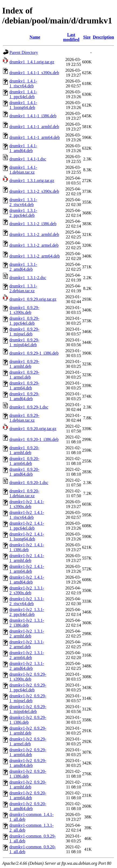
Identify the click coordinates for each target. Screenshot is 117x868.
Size (87, 37)
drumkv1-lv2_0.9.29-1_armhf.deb (28, 731)
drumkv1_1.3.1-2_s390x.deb (34, 191)
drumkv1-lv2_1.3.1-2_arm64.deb (27, 655)
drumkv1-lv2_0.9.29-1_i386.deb (28, 720)
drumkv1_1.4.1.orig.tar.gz (32, 62)
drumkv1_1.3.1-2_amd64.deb (23, 267)
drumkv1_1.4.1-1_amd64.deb (23, 148)
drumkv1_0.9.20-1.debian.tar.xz (24, 493)
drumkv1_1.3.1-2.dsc (28, 278)
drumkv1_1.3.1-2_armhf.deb (34, 234)
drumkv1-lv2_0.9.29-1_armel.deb (28, 741)
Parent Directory (24, 52)
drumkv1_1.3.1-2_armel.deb (34, 245)
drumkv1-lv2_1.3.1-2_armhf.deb (27, 634)
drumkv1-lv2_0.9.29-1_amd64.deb (28, 763)
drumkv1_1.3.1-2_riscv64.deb (23, 202)
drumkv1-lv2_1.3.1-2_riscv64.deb (27, 601)
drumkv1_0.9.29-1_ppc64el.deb (24, 321)
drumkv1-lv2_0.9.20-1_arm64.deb (28, 795)
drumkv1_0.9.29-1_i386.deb (34, 353)
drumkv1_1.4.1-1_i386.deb (33, 116)
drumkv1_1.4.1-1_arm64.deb (35, 137)
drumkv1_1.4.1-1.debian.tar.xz (23, 170)
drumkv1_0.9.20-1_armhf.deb (24, 450)
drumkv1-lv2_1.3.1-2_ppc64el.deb (27, 612)
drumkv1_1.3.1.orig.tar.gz (32, 181)
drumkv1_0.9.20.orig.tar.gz (33, 429)
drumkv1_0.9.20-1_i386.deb (34, 439)
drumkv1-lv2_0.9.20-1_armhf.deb (28, 785)
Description (103, 37)
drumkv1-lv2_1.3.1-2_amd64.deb (27, 666)
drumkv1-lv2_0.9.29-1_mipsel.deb (28, 698)
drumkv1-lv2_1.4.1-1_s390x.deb (27, 504)
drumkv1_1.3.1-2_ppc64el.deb (23, 213)
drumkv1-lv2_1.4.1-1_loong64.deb (27, 536)
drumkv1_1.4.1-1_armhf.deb (34, 127)
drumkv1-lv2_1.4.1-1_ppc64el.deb (27, 526)
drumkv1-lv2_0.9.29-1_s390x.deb (28, 677)
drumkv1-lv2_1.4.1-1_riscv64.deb (27, 515)
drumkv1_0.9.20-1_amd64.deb (24, 472)
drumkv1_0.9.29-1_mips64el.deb (24, 342)
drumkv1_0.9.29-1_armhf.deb (24, 364)
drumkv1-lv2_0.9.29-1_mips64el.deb (28, 709)
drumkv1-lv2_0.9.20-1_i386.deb (28, 774)
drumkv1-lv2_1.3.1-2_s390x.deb (27, 590)
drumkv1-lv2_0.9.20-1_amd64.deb (28, 806)
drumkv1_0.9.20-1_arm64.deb (24, 461)
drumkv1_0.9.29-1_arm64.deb (24, 385)
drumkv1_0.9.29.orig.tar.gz (33, 299)
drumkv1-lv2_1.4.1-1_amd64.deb (27, 580)
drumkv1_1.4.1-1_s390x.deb (34, 73)
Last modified (71, 37)
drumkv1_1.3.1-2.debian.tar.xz (23, 288)
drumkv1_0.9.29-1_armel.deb (24, 375)
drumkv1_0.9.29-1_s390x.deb (24, 310)
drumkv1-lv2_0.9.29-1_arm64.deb (28, 752)
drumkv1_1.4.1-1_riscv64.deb (23, 83)
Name (35, 37)
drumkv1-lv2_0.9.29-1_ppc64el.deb (28, 687)
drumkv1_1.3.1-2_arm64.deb (35, 256)
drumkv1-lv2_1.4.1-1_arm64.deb (27, 569)
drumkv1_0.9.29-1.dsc (29, 407)
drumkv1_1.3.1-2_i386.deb (33, 224)
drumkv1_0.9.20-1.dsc (29, 483)
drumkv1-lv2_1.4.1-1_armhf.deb (27, 558)
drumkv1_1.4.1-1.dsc (28, 159)
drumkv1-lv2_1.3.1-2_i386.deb (27, 623)
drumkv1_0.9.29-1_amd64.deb (24, 396)
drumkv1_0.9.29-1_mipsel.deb (24, 332)
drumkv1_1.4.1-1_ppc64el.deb (23, 94)
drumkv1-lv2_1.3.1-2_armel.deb (27, 644)
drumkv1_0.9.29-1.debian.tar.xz (24, 418)
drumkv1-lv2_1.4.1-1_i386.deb (27, 547)
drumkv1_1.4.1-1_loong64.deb (23, 105)
